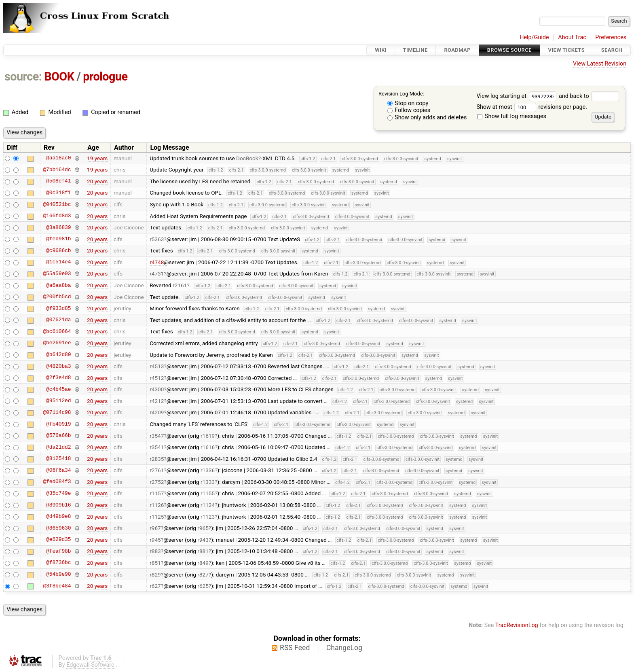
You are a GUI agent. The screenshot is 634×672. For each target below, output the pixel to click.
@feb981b (58, 239)
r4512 (157, 378)
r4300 (157, 389)
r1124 (208, 505)
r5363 (157, 239)
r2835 (157, 459)
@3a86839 (58, 227)
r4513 (157, 366)
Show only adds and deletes (427, 118)
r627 (155, 586)
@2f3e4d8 (58, 378)
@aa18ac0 (58, 158)
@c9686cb (58, 250)
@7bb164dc (57, 170)
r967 (155, 528)
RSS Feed (295, 648)
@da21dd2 (58, 447)
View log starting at (518, 96)
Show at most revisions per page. (532, 107)
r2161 (180, 285)
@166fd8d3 (57, 216)
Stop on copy (408, 103)
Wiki (381, 50)
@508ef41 (58, 181)
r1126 (157, 505)
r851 (155, 563)
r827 (203, 574)
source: (23, 76)
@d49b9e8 (58, 517)
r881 (203, 551)
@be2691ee (57, 343)
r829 (155, 574)
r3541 (157, 447)
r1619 (208, 436)
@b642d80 (58, 355)
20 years (97, 181)
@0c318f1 (58, 193)
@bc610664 (57, 331)
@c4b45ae (58, 389)
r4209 (157, 412)
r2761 (157, 470)
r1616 (208, 447)
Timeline (415, 50)
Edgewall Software (90, 665)
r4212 (157, 401)
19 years (97, 158)
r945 (155, 540)
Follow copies (409, 110)
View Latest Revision (600, 64)
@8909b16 (58, 505)
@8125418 (58, 459)
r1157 (157, 493)
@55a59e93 (57, 273)
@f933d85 (58, 308)
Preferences (611, 37)
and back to (589, 96)
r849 (203, 563)
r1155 (208, 493)
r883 (155, 551)
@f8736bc (58, 563)
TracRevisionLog (517, 625)
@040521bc (57, 204)
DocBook (247, 158)
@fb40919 (58, 424)
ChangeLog (344, 648)
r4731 (157, 273)
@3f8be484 (57, 586)
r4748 (157, 262)
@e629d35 (58, 540)
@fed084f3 (57, 482)
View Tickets (566, 50)
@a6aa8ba (58, 285)
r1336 (208, 470)
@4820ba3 (58, 366)
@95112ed (58, 401)
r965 (203, 528)
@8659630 (58, 528)
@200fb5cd (57, 297)
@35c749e (58, 493)
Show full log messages (512, 116)
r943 (203, 540)
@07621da (58, 320)
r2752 (157, 482)
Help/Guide (534, 37)
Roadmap (457, 50)
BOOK (59, 76)
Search (612, 50)
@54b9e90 (58, 574)
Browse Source (509, 50)
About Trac (572, 37)
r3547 (157, 436)
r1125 (157, 517)
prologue (105, 76)
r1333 (208, 482)
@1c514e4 (58, 262)
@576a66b (58, 436)
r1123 (208, 517)
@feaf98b (58, 551)
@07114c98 (57, 412)
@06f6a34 (58, 470)
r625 (203, 586)
